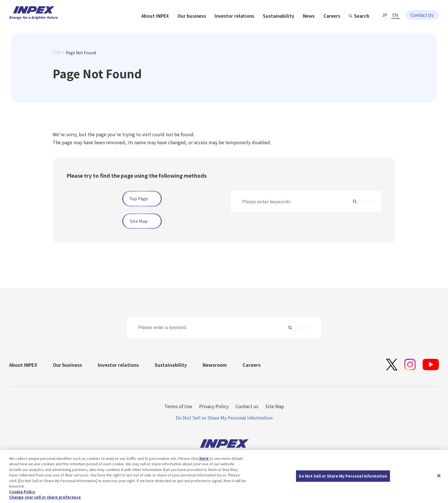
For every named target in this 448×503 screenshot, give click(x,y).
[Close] (439, 478)
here (204, 461)
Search (425, 26)
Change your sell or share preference (45, 500)
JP (384, 11)
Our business (253, 26)
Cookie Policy (22, 494)
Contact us (247, 406)
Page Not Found (81, 62)
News (371, 26)
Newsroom (215, 365)
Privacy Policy (214, 406)
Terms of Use (178, 406)
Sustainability (341, 26)
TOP (57, 62)
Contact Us (422, 11)
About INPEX (215, 26)
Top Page (139, 199)
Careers (395, 26)
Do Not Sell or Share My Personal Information (224, 418)
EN (395, 11)
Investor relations (296, 26)
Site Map (139, 221)
